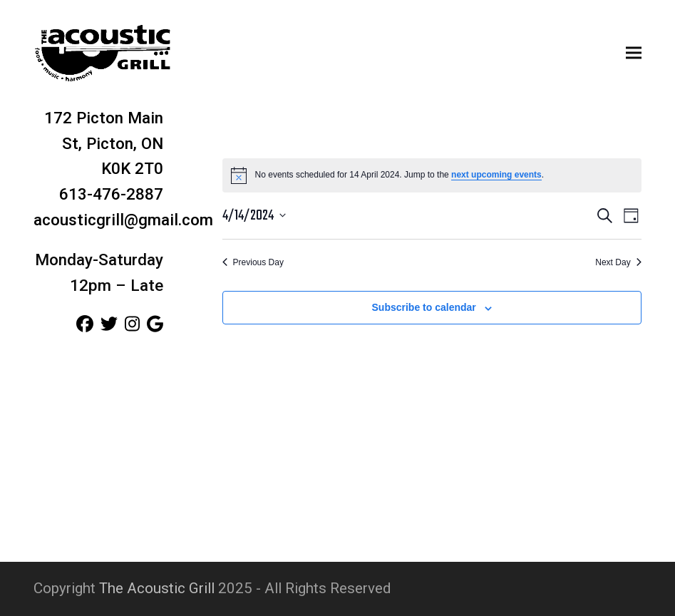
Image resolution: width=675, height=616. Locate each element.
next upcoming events (496, 175)
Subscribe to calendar (424, 307)
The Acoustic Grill (157, 588)
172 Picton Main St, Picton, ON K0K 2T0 (104, 143)
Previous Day (253, 262)
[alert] (432, 175)
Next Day (618, 262)
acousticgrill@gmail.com (123, 220)
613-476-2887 (111, 194)
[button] (634, 52)
